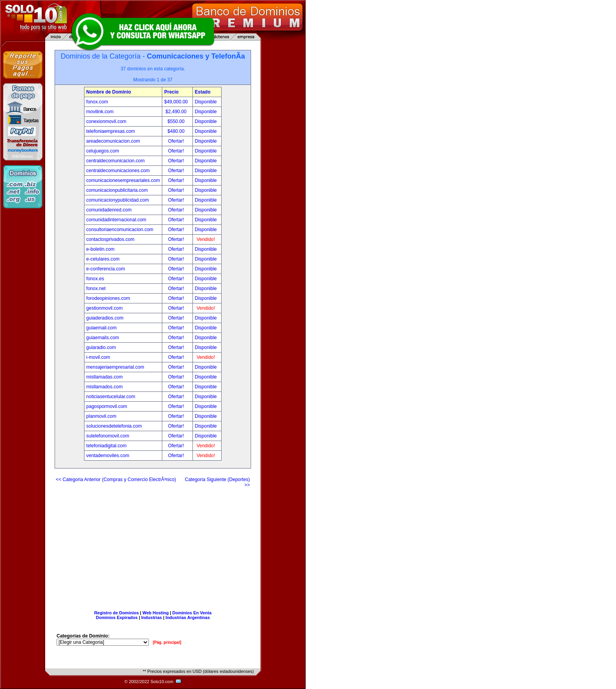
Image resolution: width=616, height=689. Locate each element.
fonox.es (95, 279)
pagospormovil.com (107, 406)
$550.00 (177, 121)
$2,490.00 (177, 112)
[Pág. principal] (167, 642)
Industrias (152, 617)
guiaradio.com (101, 347)
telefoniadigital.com (107, 446)
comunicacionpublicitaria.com (117, 190)
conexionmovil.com (106, 121)
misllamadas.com (105, 377)
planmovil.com (102, 416)
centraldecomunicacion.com (116, 161)
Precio (171, 92)
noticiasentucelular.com (111, 397)
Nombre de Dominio (109, 92)
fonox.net (96, 288)
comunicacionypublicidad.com (118, 200)
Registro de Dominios (117, 613)
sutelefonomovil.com (108, 436)
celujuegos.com (103, 151)
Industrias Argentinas (188, 617)
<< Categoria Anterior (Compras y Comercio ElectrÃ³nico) (116, 480)
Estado (203, 92)
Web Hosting (156, 613)
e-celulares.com (103, 259)
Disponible (206, 102)
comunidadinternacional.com (116, 220)
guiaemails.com (103, 338)
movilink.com (100, 112)
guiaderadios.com (105, 318)
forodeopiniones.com (108, 298)
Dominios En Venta (192, 613)
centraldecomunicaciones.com (118, 171)
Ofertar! (177, 141)
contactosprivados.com (111, 239)
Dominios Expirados (117, 617)
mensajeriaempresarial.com (115, 367)
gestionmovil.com (105, 308)
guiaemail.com (102, 328)
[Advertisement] (153, 546)
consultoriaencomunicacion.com (120, 230)
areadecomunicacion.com (113, 141)
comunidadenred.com (109, 210)
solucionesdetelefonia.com (114, 426)
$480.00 (177, 131)
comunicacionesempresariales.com (123, 180)
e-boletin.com (101, 249)
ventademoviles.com (108, 456)
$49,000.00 (177, 102)
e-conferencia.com (106, 269)
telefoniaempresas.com (111, 131)
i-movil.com (98, 357)
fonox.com (97, 102)
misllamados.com (105, 387)
